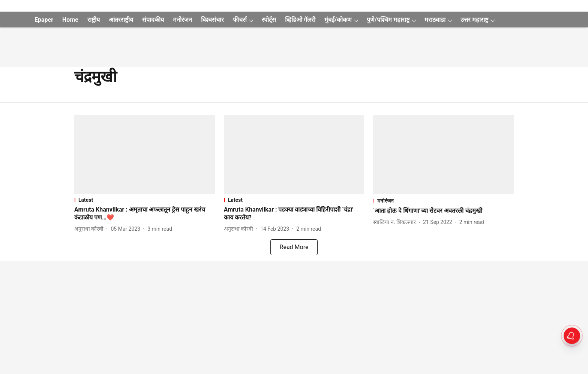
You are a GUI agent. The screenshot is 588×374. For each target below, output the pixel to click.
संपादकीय (153, 20)
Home (70, 20)
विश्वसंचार (212, 20)
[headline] (145, 214)
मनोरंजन (182, 20)
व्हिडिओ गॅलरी (300, 20)
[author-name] (90, 229)
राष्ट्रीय (94, 20)
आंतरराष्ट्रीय (121, 20)
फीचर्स (240, 20)
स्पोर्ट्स (269, 20)
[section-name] (145, 200)
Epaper (44, 20)
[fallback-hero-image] (145, 154)
